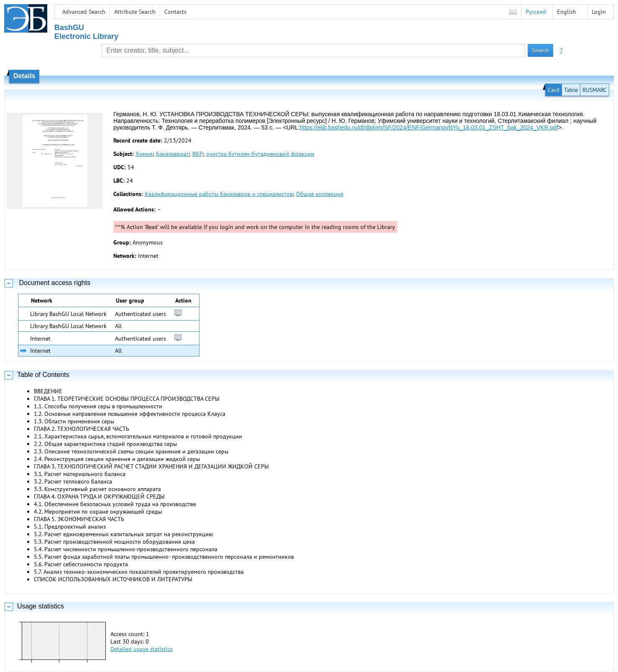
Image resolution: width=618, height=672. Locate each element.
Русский (536, 12)
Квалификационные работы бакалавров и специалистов (219, 194)
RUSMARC (595, 90)
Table (571, 90)
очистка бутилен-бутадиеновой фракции (260, 154)
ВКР (198, 154)
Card (554, 90)
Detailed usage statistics (142, 649)
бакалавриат (172, 154)
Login (599, 12)
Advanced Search (84, 12)
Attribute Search (135, 12)
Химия (144, 154)
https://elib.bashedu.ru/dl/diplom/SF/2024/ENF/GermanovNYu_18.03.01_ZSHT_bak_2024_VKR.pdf (429, 127)
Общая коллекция (320, 194)
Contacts (175, 12)
